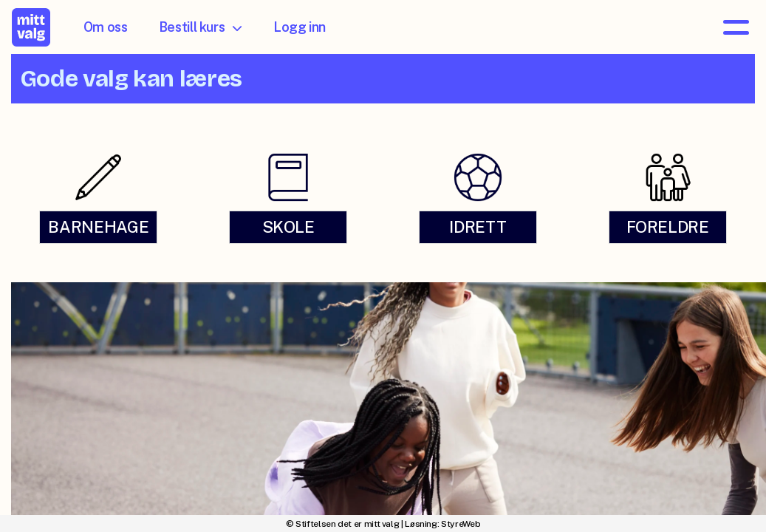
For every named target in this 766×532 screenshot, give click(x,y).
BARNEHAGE (98, 227)
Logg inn (300, 27)
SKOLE (288, 227)
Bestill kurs (201, 27)
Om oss (106, 27)
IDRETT (478, 227)
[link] (99, 198)
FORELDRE (668, 227)
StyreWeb (461, 524)
